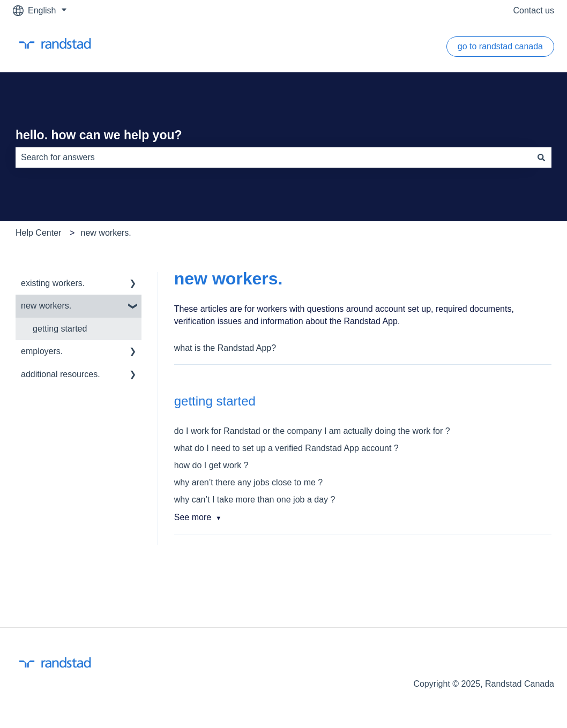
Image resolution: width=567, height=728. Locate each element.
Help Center (38, 233)
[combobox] (273, 157)
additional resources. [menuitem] (61, 374)
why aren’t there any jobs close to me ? (248, 482)
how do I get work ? (211, 465)
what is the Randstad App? (225, 348)
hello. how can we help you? (99, 135)
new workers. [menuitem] (46, 306)
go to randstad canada (500, 46)
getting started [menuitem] (60, 329)
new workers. (106, 233)
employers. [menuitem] (42, 351)
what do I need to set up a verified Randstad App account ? (286, 448)
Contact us (534, 10)
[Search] (541, 157)
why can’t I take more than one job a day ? (255, 500)
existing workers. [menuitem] (53, 283)
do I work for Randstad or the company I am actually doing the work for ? (312, 431)
